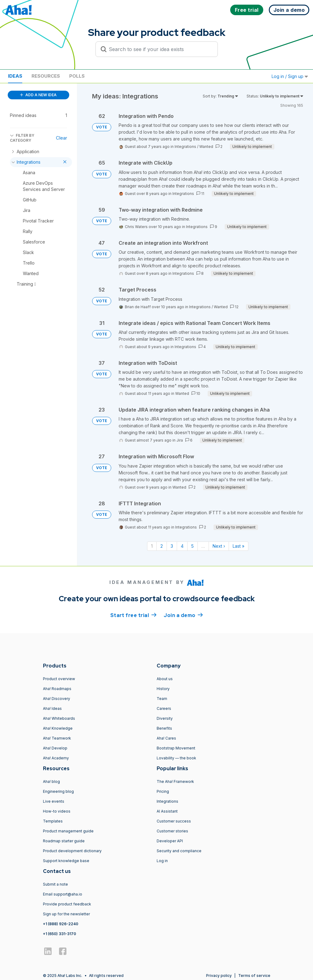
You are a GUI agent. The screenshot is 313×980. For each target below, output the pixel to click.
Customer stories (172, 831)
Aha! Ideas (52, 708)
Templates (53, 821)
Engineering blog (58, 791)
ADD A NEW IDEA (38, 95)
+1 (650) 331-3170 (59, 934)
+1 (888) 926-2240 (61, 924)
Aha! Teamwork (57, 738)
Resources (46, 76)
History (163, 689)
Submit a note (55, 884)
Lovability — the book (176, 758)
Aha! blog (51, 781)
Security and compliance (179, 851)
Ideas (15, 76)
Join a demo (183, 615)
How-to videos (57, 811)
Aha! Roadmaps (57, 689)
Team (162, 699)
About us (165, 679)
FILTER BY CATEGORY (22, 138)
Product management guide (68, 831)
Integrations (185, 147)
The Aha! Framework (175, 781)
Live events (54, 801)
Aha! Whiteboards (59, 718)
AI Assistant (167, 811)
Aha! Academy (56, 758)
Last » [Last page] (239, 546)
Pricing (163, 791)
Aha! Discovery (57, 699)
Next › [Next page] (219, 546)
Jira (180, 440)
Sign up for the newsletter (66, 914)
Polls (77, 76)
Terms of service (254, 976)
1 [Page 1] (152, 546)
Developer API (170, 841)
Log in (162, 861)
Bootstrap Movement (176, 748)
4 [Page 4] (182, 546)
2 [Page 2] (162, 546)
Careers (164, 708)
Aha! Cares (166, 738)
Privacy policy (219, 976)
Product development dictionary (72, 851)
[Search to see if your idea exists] (159, 49)
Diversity (165, 718)
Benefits (164, 728)
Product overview (59, 679)
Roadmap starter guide (64, 841)
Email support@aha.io (63, 894)
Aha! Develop (55, 748)
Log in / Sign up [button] (290, 76)
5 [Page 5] (192, 546)
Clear (61, 138)
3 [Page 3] (172, 546)
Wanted (206, 147)
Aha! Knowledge (58, 728)
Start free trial (133, 615)
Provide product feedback (67, 904)
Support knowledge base (66, 861)
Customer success (174, 821)
